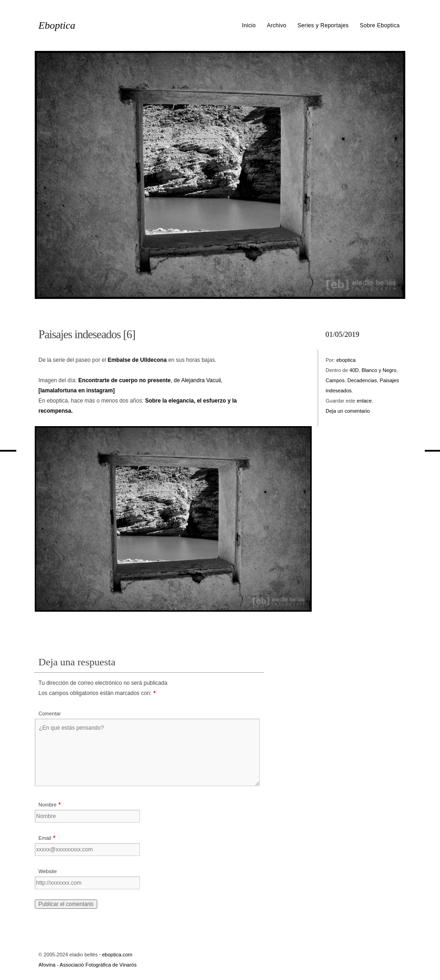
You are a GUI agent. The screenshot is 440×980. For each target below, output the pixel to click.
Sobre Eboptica (380, 25)
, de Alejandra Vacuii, (150, 380)
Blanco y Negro (379, 370)
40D (354, 370)
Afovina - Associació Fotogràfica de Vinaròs (88, 965)
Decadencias (362, 380)
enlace (364, 401)
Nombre (47, 805)
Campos (335, 380)
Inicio (249, 25)
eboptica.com (117, 955)
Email (45, 838)
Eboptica (57, 25)
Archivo (277, 25)
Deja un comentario (348, 411)
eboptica (346, 360)
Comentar (50, 713)
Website (48, 871)
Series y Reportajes (323, 25)
